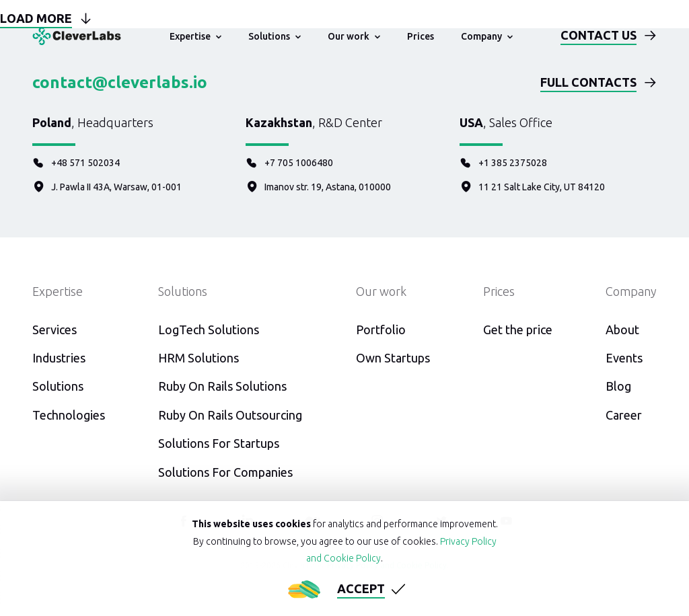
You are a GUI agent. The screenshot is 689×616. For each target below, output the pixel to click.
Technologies (69, 415)
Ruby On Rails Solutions (222, 386)
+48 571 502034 (76, 163)
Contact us (599, 35)
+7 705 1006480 (289, 163)
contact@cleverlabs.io (120, 82)
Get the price (518, 330)
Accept (361, 588)
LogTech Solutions (209, 330)
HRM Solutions (198, 358)
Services (55, 330)
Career (624, 415)
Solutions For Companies (225, 472)
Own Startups (393, 358)
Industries (59, 358)
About (622, 330)
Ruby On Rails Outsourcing (230, 415)
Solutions (58, 386)
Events (624, 358)
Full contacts (588, 82)
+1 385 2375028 (503, 163)
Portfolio (381, 330)
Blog (618, 386)
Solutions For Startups (219, 443)
